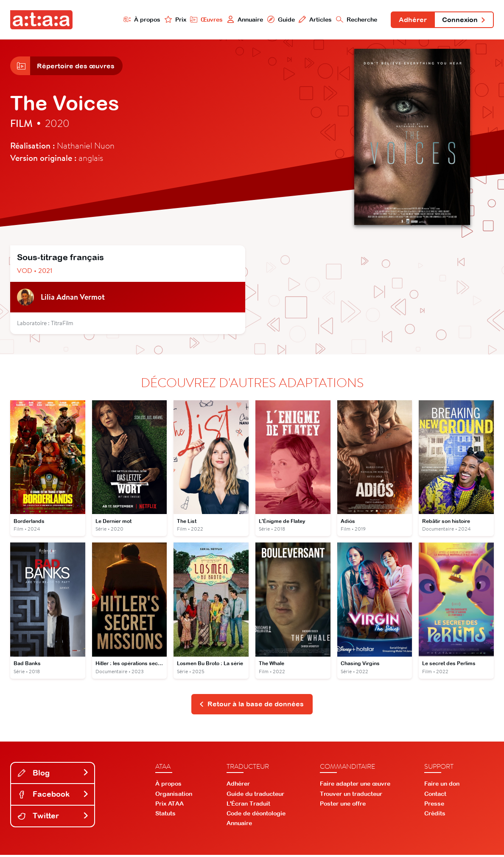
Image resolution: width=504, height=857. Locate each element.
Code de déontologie (256, 816)
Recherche (355, 20)
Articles (313, 20)
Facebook (53, 797)
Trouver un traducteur (351, 796)
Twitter (53, 818)
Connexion (463, 20)
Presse (434, 806)
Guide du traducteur (255, 796)
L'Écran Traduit (248, 806)
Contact (435, 796)
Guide (278, 20)
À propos (139, 20)
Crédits (435, 816)
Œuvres (204, 20)
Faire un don (442, 786)
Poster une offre (343, 806)
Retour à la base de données (251, 706)
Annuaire (242, 20)
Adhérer (411, 20)
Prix (172, 20)
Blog (53, 775)
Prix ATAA (169, 806)
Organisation (174, 796)
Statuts (165, 816)
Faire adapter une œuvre (355, 786)
